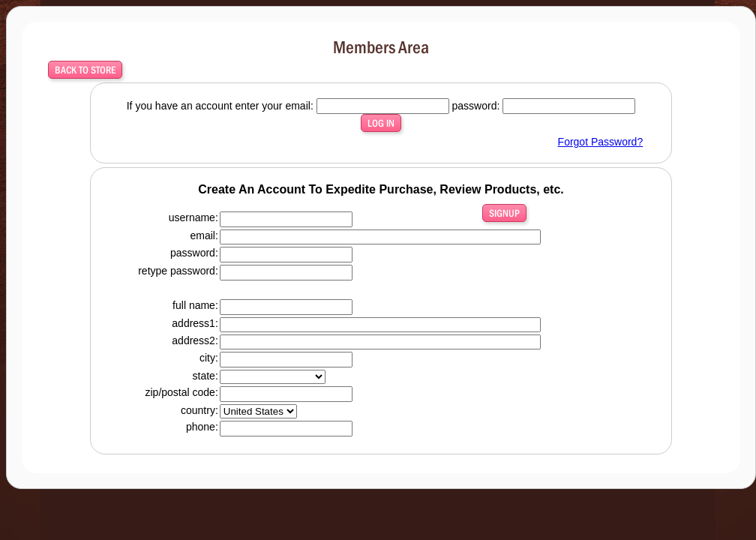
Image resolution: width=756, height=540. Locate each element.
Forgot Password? (601, 142)
